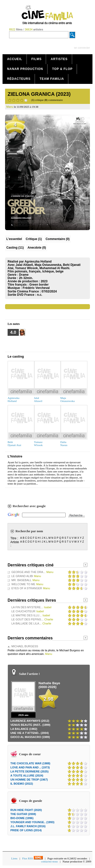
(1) (34, 239)
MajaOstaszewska (68, 399)
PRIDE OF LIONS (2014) (26, 830)
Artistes (59, 59)
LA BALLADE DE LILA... (26, 623)
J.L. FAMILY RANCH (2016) (28, 826)
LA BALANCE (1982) (24, 729)
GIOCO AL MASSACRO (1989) (30, 737)
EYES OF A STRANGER (27, 588)
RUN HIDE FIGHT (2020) (26, 810)
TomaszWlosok (38, 444)
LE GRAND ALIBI (22, 576)
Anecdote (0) (37, 248)
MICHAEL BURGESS (25, 646)
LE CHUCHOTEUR (23, 611)
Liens (14, 858)
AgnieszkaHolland (13, 399)
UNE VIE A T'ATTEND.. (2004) (30, 733)
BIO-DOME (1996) (22, 818)
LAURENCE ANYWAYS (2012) (30, 721)
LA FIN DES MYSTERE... (27, 607)
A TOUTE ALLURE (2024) (27, 775)
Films (37, 59)
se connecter (82, 48)
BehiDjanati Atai (14, 444)
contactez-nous (49, 861)
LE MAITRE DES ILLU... (26, 615)
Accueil (15, 59)
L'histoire (15, 456)
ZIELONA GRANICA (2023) (39, 94)
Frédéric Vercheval (36, 288)
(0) (58, 239)
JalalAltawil (38, 399)
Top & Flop (62, 69)
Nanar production (25, 69)
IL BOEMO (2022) (22, 784)
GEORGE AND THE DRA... (28, 572)
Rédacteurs (19, 79)
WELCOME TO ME (23, 584)
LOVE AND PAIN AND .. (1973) (30, 767)
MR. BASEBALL (21, 580)
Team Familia (52, 79)
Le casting (16, 356)
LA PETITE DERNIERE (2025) (30, 771)
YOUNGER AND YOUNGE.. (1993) (32, 822)
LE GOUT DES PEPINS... (27, 619)
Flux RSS (32, 858)
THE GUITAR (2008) (23, 814)
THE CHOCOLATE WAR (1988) (30, 763)
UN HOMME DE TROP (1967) (29, 780)
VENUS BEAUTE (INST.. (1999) (30, 725)
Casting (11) (15, 248)
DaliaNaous (64, 444)
